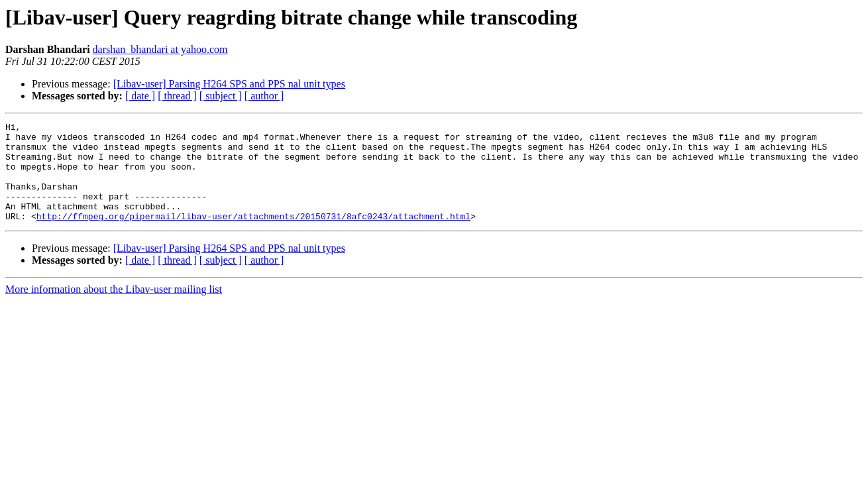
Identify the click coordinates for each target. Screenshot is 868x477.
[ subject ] (221, 96)
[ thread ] (177, 96)
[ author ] (264, 96)
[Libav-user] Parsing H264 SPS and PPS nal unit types (229, 84)
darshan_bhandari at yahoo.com (160, 49)
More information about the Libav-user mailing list (114, 309)
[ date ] (140, 96)
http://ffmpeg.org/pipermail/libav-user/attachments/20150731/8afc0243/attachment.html (253, 236)
